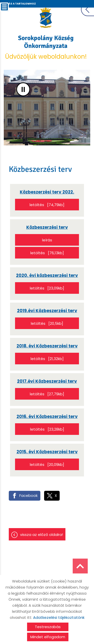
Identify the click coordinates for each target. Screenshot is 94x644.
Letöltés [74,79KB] (47, 205)
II (23, 89)
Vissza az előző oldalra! (41, 535)
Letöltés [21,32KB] (47, 359)
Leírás (47, 240)
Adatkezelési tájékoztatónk (59, 617)
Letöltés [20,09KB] (47, 464)
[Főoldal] (46, 18)
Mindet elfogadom (48, 637)
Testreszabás (48, 627)
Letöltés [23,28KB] (47, 429)
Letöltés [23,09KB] (47, 288)
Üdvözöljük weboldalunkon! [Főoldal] (46, 47)
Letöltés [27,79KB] (47, 394)
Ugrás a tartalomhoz (19, 4)
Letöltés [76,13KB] (47, 253)
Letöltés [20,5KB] (47, 323)
